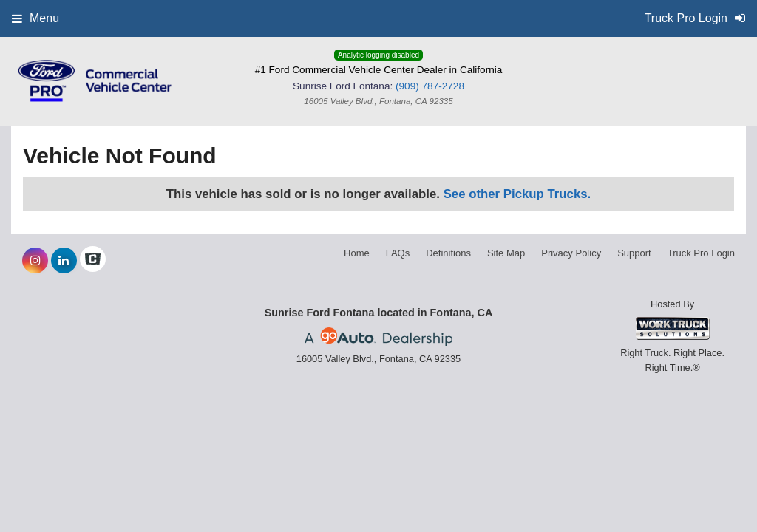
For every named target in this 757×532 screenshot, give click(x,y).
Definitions (448, 253)
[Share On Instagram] (35, 261)
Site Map (506, 253)
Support (634, 253)
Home (357, 253)
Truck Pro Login (701, 253)
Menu (35, 18)
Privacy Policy (571, 253)
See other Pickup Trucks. (517, 194)
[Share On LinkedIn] (64, 261)
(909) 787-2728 (430, 86)
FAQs (398, 253)
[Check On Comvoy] (93, 261)
